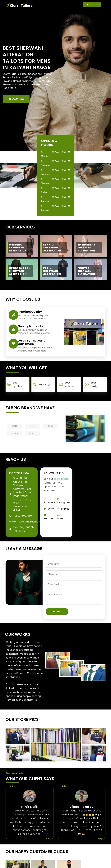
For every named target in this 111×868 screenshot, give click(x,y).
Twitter (49, 509)
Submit (57, 611)
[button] (16, 99)
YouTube (49, 517)
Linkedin (62, 517)
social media (61, 479)
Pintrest (63, 509)
